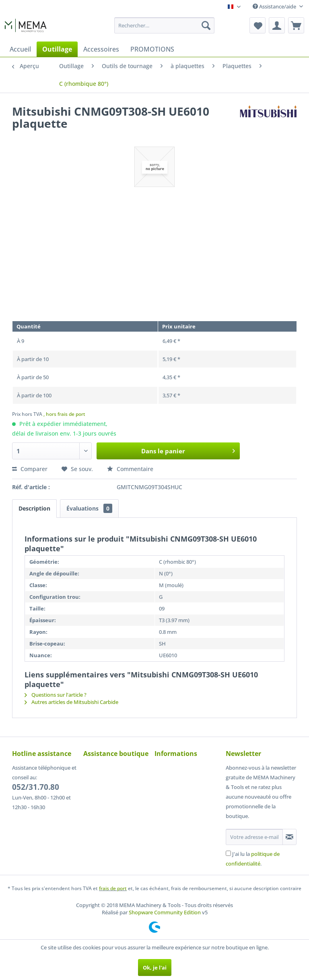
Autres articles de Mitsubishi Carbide (71, 702)
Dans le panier (188, 450)
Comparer (30, 469)
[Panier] (296, 25)
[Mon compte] (277, 25)
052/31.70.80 (36, 787)
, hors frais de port (64, 414)
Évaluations (89, 508)
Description (34, 508)
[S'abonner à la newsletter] (289, 837)
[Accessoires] (101, 49)
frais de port (113, 888)
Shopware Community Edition (165, 912)
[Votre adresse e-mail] (254, 837)
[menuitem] (165, 25)
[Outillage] (57, 49)
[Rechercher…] (165, 25)
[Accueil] (20, 49)
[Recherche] (206, 25)
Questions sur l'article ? (56, 695)
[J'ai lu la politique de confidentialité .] (228, 853)
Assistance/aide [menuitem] (275, 6)
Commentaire (130, 469)
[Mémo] (257, 25)
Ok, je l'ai (155, 968)
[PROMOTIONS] (152, 49)
